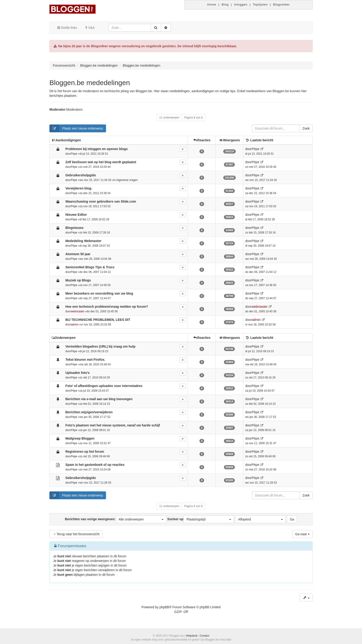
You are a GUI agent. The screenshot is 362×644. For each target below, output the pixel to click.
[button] (141, 519)
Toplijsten (260, 4)
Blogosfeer (281, 4)
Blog (225, 4)
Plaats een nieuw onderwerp (76, 128)
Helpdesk (192, 636)
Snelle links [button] (67, 28)
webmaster (78, 311)
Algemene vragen (127, 180)
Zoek (306, 128)
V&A (89, 28)
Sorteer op (201, 519)
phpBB (164, 607)
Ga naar (302, 534)
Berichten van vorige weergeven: (116, 519)
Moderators (74, 109)
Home (212, 4)
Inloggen (241, 4)
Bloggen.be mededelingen (90, 83)
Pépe (74, 154)
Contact (204, 636)
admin (75, 325)
